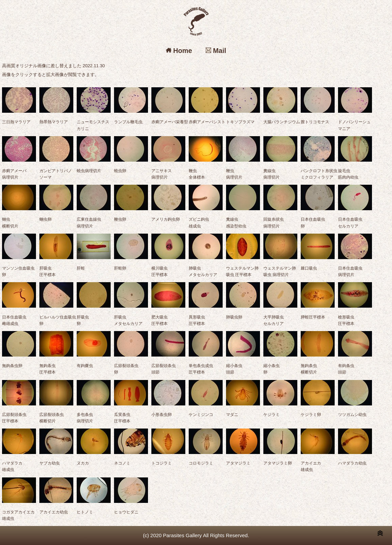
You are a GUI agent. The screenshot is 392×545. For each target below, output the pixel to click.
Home (179, 51)
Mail (216, 51)
